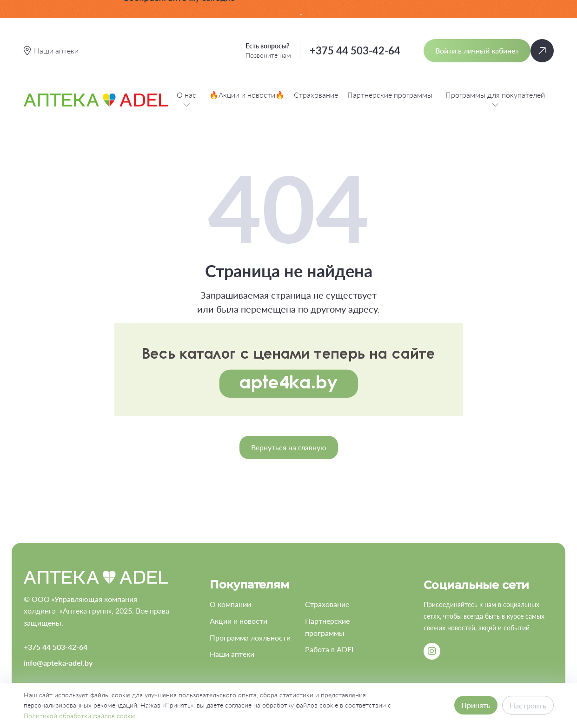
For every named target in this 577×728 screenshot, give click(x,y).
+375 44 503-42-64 (355, 50)
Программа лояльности (250, 638)
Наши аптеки (232, 654)
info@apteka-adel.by (58, 663)
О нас (186, 100)
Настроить (528, 705)
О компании (230, 604)
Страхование (316, 95)
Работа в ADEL (330, 649)
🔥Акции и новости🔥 (247, 95)
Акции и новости (239, 621)
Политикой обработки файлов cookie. (80, 716)
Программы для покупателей (495, 100)
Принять (476, 705)
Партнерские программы (390, 95)
